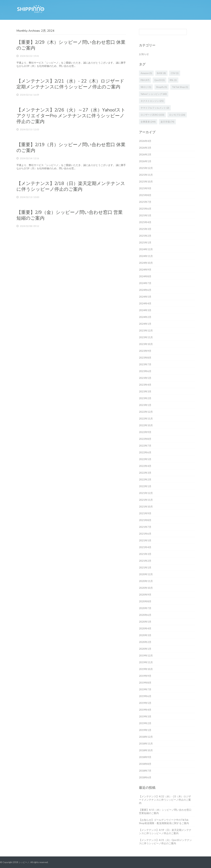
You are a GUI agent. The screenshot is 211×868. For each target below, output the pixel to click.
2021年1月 (145, 567)
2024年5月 (145, 297)
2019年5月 (145, 703)
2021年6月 (145, 534)
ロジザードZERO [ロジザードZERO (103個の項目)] (152, 115)
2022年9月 (145, 432)
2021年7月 (145, 527)
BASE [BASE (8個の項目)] (161, 73)
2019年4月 (145, 710)
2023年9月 (145, 351)
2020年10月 (146, 588)
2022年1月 (145, 486)
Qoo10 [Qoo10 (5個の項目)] (159, 80)
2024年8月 (145, 276)
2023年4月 (145, 385)
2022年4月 (145, 466)
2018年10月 (146, 750)
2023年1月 (145, 405)
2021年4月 (145, 547)
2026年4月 (145, 141)
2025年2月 (145, 236)
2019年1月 (145, 730)
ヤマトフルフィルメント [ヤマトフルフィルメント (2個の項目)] (155, 108)
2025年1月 (145, 242)
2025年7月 (145, 202)
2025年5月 (145, 215)
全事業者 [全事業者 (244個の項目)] (148, 122)
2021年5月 (145, 540)
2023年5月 (145, 378)
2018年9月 (145, 757)
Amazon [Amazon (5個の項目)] (146, 73)
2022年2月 (145, 479)
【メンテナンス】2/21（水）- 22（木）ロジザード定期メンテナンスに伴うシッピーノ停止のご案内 (70, 84)
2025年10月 (146, 181)
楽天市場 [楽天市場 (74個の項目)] (167, 122)
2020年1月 (145, 649)
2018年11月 (146, 743)
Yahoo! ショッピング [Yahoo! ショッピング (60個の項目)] (154, 94)
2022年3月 (145, 473)
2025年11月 (146, 175)
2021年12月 (146, 493)
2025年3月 (145, 229)
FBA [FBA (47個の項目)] (145, 80)
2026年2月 (145, 154)
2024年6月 (145, 290)
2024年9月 (145, 270)
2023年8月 (145, 358)
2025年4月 (145, 222)
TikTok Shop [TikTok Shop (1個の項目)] (180, 87)
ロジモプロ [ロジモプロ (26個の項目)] (177, 115)
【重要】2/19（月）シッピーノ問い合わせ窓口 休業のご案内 (71, 148)
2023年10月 (146, 344)
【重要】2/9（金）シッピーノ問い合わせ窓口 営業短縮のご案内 (70, 215)
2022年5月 (145, 459)
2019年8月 (145, 683)
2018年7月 (145, 771)
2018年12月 (146, 737)
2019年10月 (146, 669)
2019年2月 (145, 723)
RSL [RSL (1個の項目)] (173, 80)
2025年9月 (145, 188)
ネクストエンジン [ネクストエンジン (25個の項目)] (152, 101)
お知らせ (144, 54)
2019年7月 (145, 689)
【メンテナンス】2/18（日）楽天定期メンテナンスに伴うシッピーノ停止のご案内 (71, 186)
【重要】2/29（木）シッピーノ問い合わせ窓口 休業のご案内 (71, 45)
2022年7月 (145, 446)
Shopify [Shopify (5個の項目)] (162, 87)
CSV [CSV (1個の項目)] (175, 73)
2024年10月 (146, 263)
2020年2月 (145, 642)
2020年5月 (145, 622)
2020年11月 (146, 581)
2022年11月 (146, 418)
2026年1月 (145, 161)
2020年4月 (145, 628)
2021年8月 (145, 520)
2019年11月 (146, 662)
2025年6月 (145, 209)
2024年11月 (146, 256)
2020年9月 (145, 595)
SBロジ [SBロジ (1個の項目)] (146, 87)
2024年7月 (145, 283)
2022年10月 (146, 425)
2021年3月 (145, 554)
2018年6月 (145, 777)
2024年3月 (145, 310)
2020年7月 (145, 608)
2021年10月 (146, 506)
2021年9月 (145, 513)
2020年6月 (145, 615)
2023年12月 (146, 330)
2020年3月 (145, 635)
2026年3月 (145, 148)
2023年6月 (145, 371)
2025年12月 (146, 168)
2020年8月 (145, 601)
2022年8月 (145, 439)
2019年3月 (145, 716)
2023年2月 (145, 398)
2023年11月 (146, 337)
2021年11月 (146, 500)
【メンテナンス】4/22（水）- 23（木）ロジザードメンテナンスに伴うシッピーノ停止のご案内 (165, 800)
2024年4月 (145, 303)
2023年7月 (145, 364)
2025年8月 (145, 195)
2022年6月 (145, 452)
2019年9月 (145, 676)
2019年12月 (146, 655)
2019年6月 (145, 696)
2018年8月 (145, 764)
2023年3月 (145, 391)
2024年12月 (146, 249)
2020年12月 (146, 574)
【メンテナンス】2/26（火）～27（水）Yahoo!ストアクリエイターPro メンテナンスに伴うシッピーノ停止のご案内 (71, 116)
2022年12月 (146, 412)
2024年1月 (145, 324)
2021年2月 (145, 561)
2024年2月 (145, 317)
